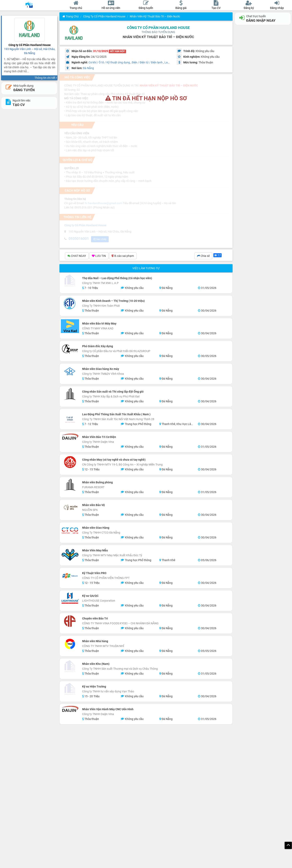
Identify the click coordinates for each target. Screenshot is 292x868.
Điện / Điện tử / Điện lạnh (147, 62)
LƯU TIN (99, 256)
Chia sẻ (203, 256)
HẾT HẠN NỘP (117, 51)
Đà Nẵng (88, 68)
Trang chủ (71, 16)
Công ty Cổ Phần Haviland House (104, 16)
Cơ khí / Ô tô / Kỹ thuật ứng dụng (109, 62)
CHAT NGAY (77, 256)
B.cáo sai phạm (123, 256)
